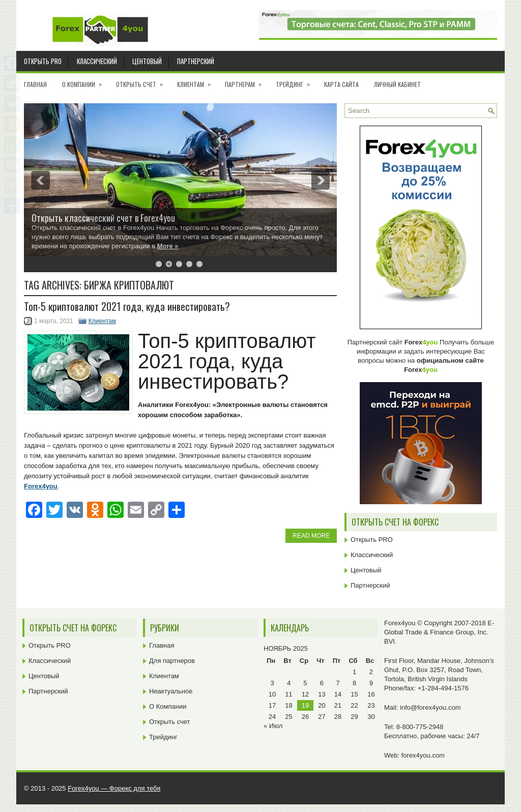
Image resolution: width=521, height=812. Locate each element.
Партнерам (247, 81)
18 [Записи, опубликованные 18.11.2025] (288, 705)
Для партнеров (172, 661)
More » (168, 246)
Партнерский (196, 61)
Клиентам (197, 81)
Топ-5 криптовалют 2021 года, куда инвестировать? (127, 306)
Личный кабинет (397, 84)
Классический (97, 61)
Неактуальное (171, 691)
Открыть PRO (43, 61)
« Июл (273, 726)
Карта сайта (341, 84)
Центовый (147, 61)
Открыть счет (143, 81)
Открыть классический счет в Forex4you (103, 218)
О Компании (85, 81)
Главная (35, 84)
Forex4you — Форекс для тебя (114, 788)
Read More (311, 536)
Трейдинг (296, 81)
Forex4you (41, 486)
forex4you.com (423, 755)
